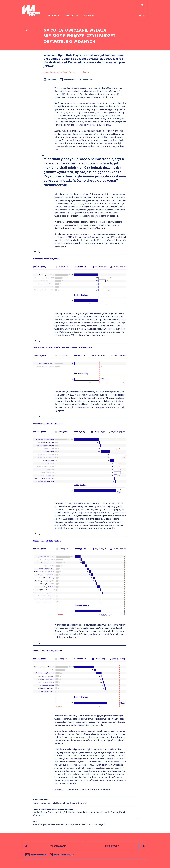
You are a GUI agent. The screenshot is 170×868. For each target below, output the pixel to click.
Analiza (86, 72)
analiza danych (40, 824)
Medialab (89, 15)
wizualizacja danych (95, 824)
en (144, 16)
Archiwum (53, 15)
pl (140, 16)
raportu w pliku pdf (102, 789)
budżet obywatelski (56, 824)
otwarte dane (79, 824)
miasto (69, 824)
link (101, 725)
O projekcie (71, 15)
